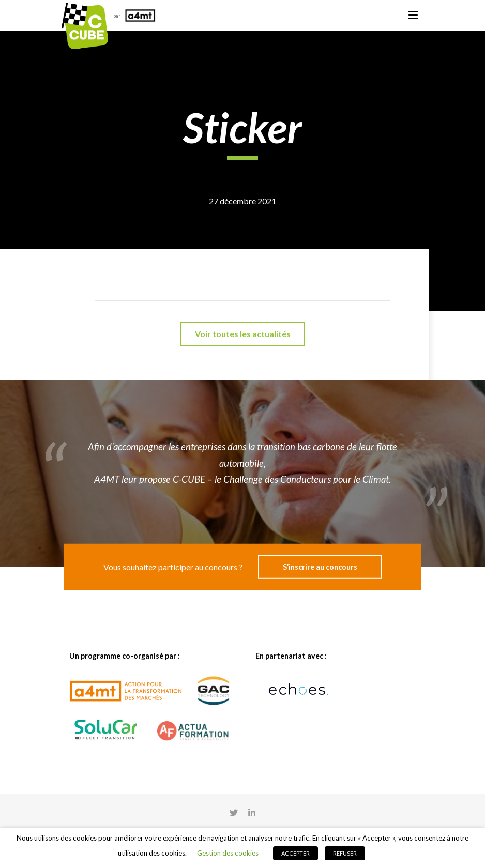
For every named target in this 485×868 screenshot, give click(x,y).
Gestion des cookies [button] (228, 853)
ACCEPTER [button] (295, 853)
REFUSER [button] (345, 853)
